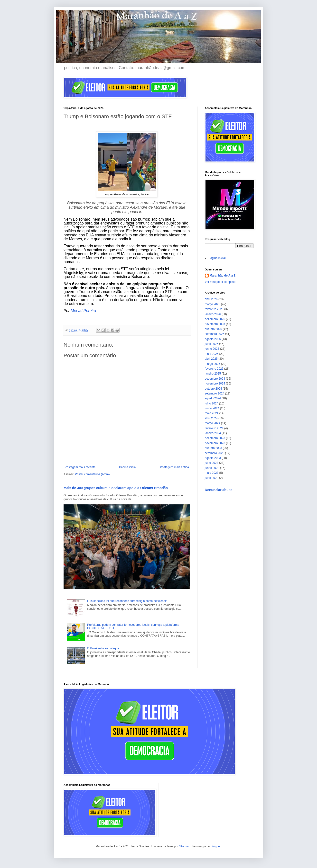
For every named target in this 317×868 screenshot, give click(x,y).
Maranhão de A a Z (223, 276)
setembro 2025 (214, 334)
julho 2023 (211, 463)
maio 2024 (212, 413)
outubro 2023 (213, 448)
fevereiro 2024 (214, 428)
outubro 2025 (213, 329)
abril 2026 (211, 299)
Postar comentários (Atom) (92, 474)
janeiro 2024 (213, 433)
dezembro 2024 (215, 379)
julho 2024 (211, 403)
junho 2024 (212, 408)
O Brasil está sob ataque (103, 648)
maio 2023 (212, 473)
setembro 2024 (214, 394)
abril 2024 (211, 418)
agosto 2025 (213, 339)
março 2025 (212, 364)
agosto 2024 (213, 398)
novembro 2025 (215, 324)
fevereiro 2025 (214, 369)
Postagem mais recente (80, 467)
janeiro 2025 (213, 374)
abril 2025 (211, 359)
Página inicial (128, 467)
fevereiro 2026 (214, 309)
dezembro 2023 (215, 438)
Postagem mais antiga (174, 467)
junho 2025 (212, 349)
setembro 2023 (214, 453)
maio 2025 (212, 354)
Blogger (216, 846)
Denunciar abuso (219, 490)
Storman (185, 846)
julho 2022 (211, 478)
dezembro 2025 (215, 319)
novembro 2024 (215, 384)
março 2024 (212, 423)
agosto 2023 (213, 458)
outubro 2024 (213, 389)
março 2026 (212, 304)
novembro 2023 (215, 443)
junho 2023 (212, 468)
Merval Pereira (83, 311)
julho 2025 (211, 344)
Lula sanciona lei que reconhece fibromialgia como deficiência (127, 601)
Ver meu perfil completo (220, 282)
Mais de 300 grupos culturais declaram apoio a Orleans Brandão (116, 488)
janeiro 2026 (213, 314)
